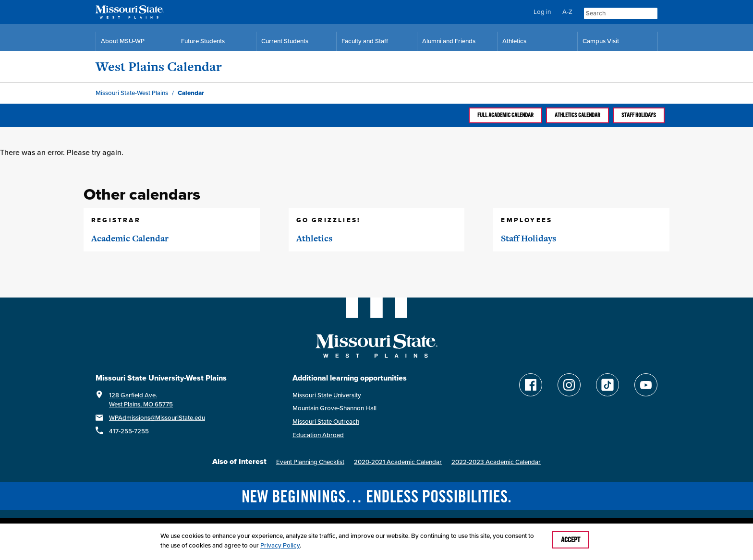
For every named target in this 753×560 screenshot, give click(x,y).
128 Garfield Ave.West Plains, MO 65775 (141, 400)
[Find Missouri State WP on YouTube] (646, 385)
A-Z (567, 12)
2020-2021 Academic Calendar (398, 462)
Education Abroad (318, 435)
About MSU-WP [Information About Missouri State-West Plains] (123, 41)
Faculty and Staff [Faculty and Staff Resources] (365, 41)
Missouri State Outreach (326, 422)
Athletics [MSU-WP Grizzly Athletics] (514, 41)
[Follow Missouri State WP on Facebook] (531, 385)
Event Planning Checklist (310, 462)
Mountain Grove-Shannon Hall (334, 408)
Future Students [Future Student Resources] (203, 41)
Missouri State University (327, 395)
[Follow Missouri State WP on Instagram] (569, 385)
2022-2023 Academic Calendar (496, 462)
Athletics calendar (577, 115)
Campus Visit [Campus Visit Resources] (601, 41)
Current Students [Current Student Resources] (285, 41)
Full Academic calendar (505, 115)
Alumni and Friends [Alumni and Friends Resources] (449, 41)
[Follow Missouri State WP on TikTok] (607, 385)
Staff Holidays (639, 115)
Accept (571, 540)
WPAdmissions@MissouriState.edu (157, 418)
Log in (542, 12)
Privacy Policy (280, 545)
